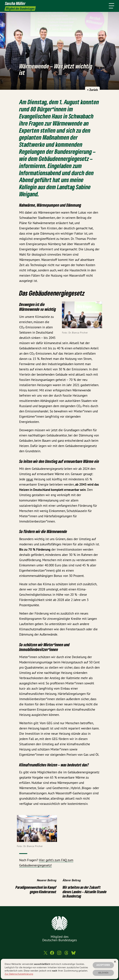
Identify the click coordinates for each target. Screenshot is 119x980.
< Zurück (92, 90)
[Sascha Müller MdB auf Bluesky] (73, 954)
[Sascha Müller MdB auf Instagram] (59, 954)
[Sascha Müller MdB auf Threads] (66, 954)
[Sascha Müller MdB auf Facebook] (52, 954)
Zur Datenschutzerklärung (19, 974)
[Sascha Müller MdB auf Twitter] (45, 954)
